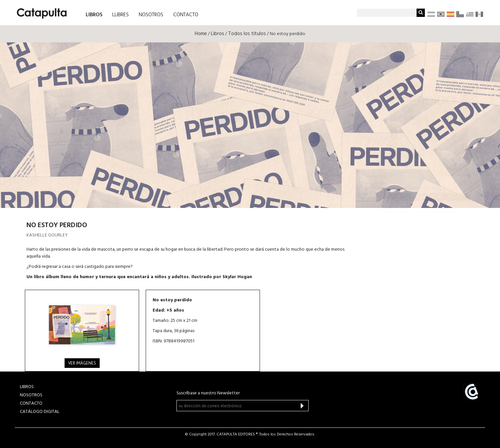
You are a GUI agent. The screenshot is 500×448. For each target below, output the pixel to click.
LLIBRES (121, 15)
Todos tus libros (429, 197)
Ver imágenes (82, 363)
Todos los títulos (247, 34)
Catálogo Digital (40, 412)
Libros (218, 34)
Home (201, 34)
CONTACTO (186, 15)
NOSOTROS (151, 15)
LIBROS (94, 14)
